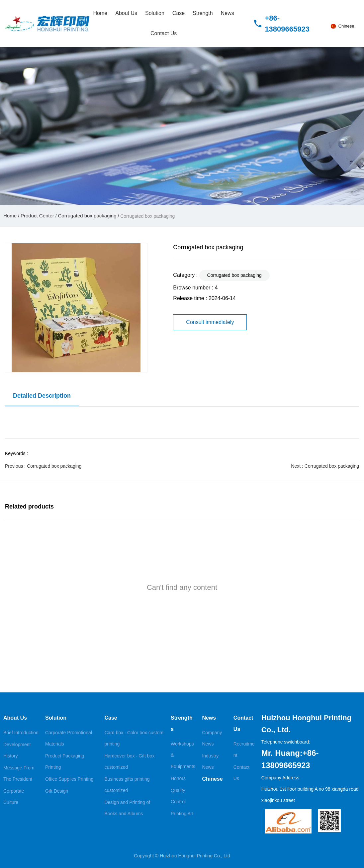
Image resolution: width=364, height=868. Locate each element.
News (227, 13)
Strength (203, 13)
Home (100, 13)
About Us (126, 13)
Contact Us (164, 33)
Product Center (37, 216)
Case (179, 13)
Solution (155, 13)
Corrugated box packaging (87, 216)
